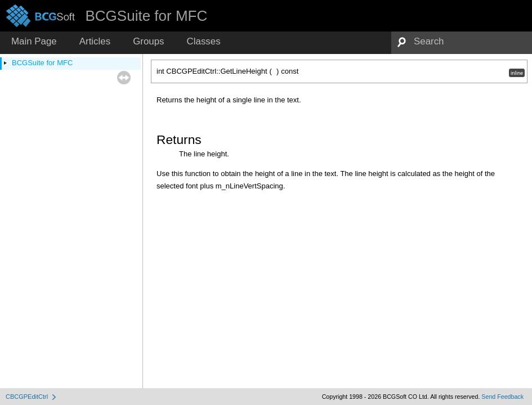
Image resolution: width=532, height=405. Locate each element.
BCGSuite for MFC (42, 63)
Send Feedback (502, 397)
